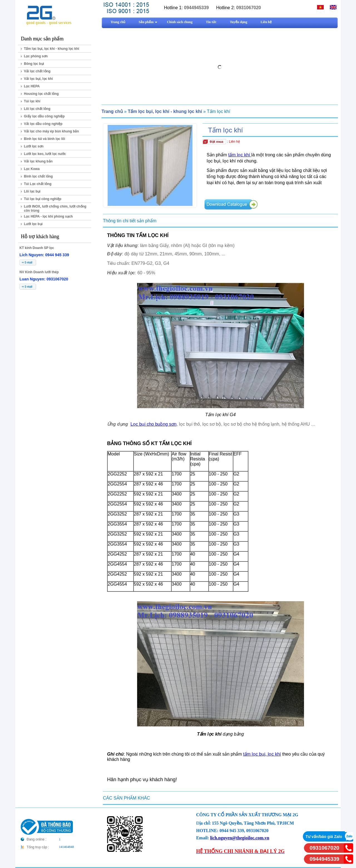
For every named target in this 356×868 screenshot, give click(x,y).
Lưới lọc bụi (33, 224)
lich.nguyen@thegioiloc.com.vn (240, 838)
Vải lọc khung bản (38, 161)
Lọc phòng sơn (36, 56)
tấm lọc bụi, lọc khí (262, 754)
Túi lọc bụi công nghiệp (43, 199)
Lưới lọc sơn (34, 146)
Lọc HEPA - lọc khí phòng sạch (48, 216)
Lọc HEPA (32, 86)
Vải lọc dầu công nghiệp (43, 124)
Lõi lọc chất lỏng (37, 109)
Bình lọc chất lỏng (38, 176)
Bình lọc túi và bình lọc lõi (44, 139)
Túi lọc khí (32, 101)
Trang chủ (112, 111)
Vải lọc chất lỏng (37, 71)
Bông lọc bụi (34, 64)
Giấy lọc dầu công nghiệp (44, 116)
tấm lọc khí (240, 155)
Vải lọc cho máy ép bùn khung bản (51, 131)
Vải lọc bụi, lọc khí (38, 79)
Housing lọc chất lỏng (41, 94)
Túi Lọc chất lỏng (38, 184)
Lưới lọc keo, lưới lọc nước (45, 154)
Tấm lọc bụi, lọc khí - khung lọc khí (51, 49)
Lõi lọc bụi (32, 191)
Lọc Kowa (32, 169)
